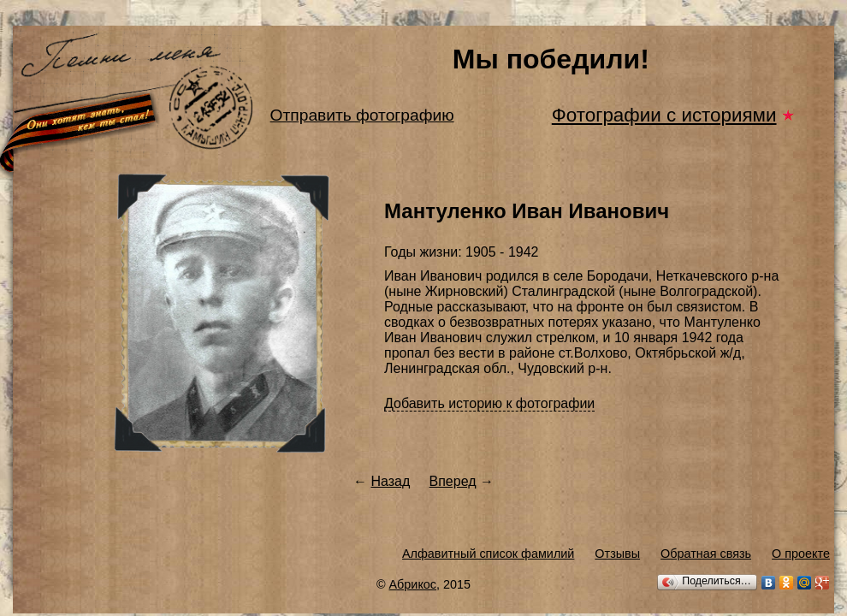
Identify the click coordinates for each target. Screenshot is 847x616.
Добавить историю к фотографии (489, 403)
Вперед (453, 481)
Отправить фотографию (362, 115)
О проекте (801, 554)
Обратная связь (706, 554)
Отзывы (617, 554)
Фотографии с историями (664, 115)
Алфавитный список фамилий (488, 554)
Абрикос (413, 584)
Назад (390, 481)
